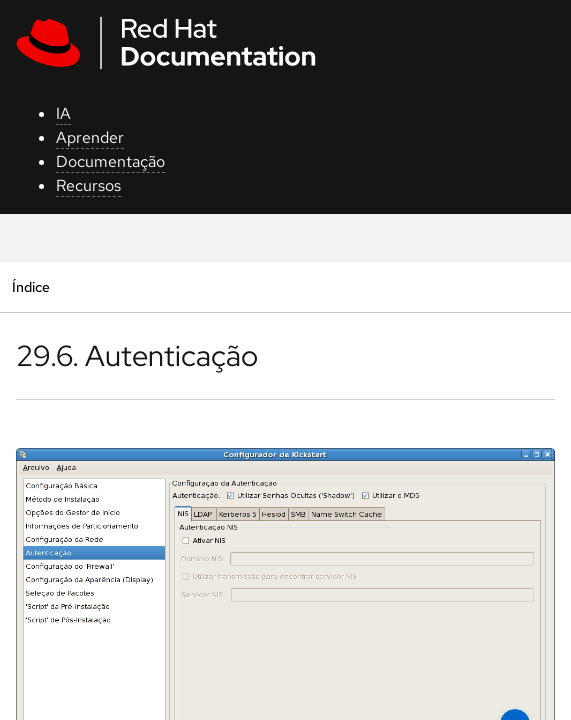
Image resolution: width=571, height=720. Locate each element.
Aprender (90, 137)
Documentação (110, 161)
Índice (30, 286)
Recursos (88, 185)
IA (63, 113)
